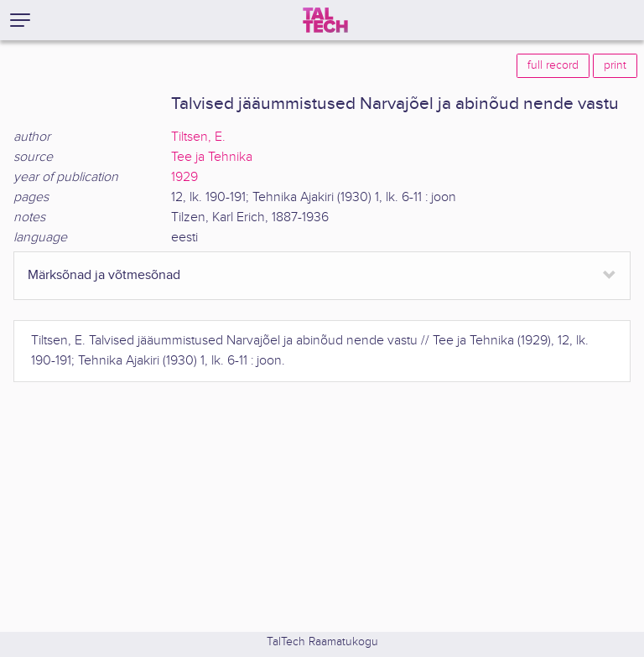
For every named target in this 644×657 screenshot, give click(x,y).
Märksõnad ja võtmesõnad (104, 275)
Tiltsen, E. (198, 137)
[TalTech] (325, 20)
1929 (184, 177)
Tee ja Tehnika (212, 157)
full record (553, 65)
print (615, 65)
